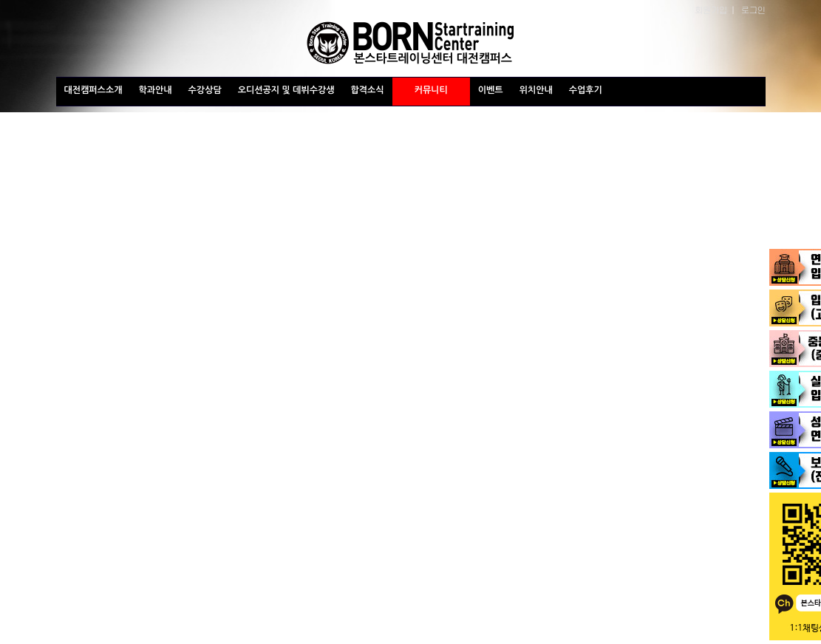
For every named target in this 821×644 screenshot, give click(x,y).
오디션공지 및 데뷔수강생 (286, 90)
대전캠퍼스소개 (93, 90)
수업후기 (586, 90)
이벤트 (491, 90)
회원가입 (711, 9)
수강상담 (205, 90)
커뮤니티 (431, 90)
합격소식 (368, 90)
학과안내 (155, 90)
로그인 (753, 9)
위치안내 (536, 90)
